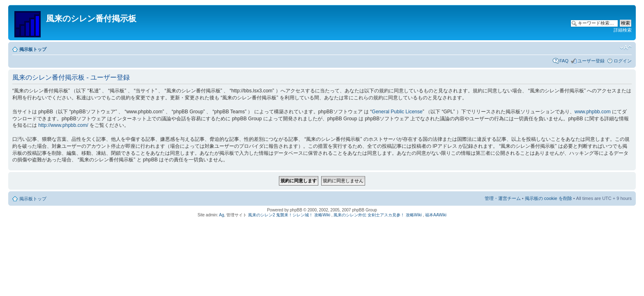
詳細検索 (623, 30)
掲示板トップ (33, 49)
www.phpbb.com (593, 112)
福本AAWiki (436, 215)
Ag (221, 215)
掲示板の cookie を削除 (549, 198)
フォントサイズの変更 (626, 48)
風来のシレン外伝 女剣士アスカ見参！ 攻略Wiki (377, 215)
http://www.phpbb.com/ (63, 125)
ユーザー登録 (591, 61)
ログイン (623, 61)
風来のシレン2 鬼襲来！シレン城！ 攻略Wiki (289, 215)
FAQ (564, 61)
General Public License (397, 112)
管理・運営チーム (503, 198)
